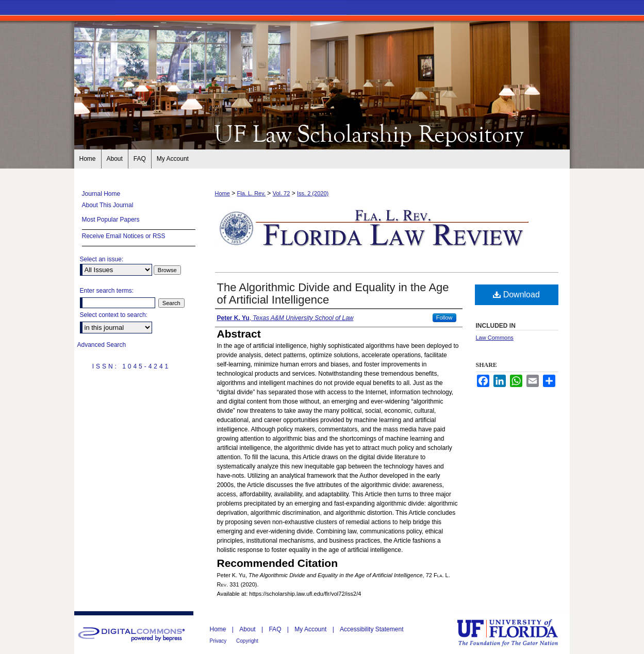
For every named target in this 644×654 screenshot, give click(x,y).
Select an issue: (102, 259)
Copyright (247, 641)
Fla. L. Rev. (251, 193)
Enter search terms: (107, 291)
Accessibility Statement (371, 629)
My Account (311, 629)
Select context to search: (114, 315)
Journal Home (101, 194)
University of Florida (515, 633)
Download (516, 295)
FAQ (276, 629)
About (248, 629)
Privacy (219, 641)
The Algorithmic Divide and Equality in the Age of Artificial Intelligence (333, 294)
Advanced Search (102, 345)
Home (222, 193)
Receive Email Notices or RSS (124, 236)
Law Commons (495, 338)
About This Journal (108, 205)
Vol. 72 (282, 193)
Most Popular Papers (111, 220)
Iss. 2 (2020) (313, 193)
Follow (444, 317)
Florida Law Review (322, 133)
